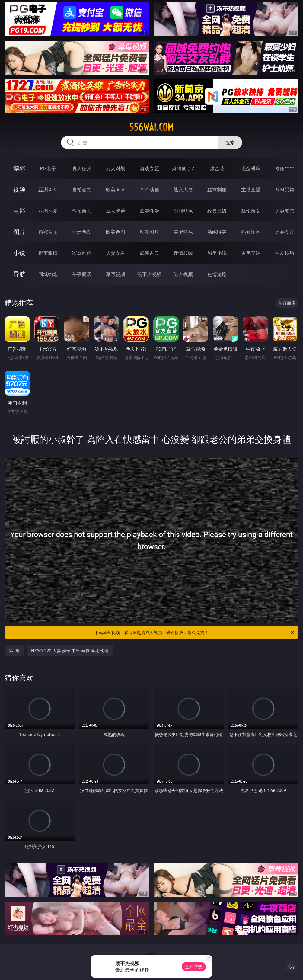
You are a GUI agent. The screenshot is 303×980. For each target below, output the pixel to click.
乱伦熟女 (251, 211)
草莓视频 (116, 274)
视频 (19, 189)
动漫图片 (149, 232)
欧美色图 (116, 232)
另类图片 (285, 232)
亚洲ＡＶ (48, 190)
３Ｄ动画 (149, 190)
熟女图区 (251, 232)
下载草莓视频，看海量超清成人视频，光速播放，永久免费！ (195, 633)
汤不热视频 (149, 274)
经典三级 (217, 211)
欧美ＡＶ (116, 190)
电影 (19, 211)
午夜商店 (82, 274)
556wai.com (151, 127)
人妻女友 (116, 253)
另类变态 (285, 211)
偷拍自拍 (82, 211)
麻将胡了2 (183, 168)
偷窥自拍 (48, 232)
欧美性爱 (149, 211)
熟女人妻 (183, 190)
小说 (19, 253)
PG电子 (48, 168)
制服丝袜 (183, 211)
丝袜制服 (217, 190)
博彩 (19, 168)
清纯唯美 (217, 232)
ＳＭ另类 (285, 190)
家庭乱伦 (82, 253)
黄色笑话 (251, 253)
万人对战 (116, 168)
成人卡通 (116, 211)
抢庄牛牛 (285, 168)
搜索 (230, 143)
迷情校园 (183, 253)
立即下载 (194, 967)
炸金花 (217, 168)
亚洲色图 (82, 232)
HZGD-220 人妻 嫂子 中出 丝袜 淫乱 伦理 (70, 650)
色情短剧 (217, 274)
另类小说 (217, 253)
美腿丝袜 (183, 232)
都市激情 (48, 253)
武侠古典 (149, 253)
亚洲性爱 (48, 211)
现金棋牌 (251, 168)
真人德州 (82, 168)
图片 (19, 232)
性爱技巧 (285, 253)
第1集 (14, 650)
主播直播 (251, 190)
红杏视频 (183, 274)
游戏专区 (149, 168)
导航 (19, 274)
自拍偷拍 (82, 190)
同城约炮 (48, 274)
